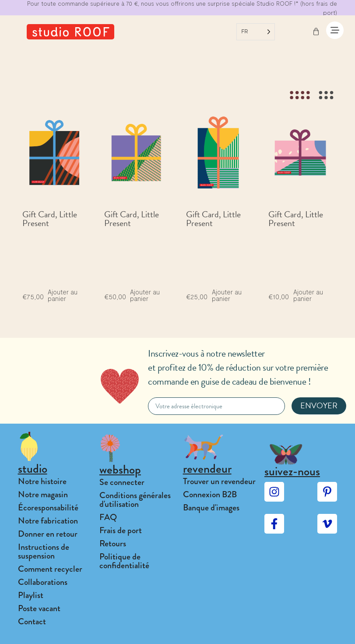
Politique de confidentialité (124, 561)
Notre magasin (43, 494)
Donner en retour (48, 534)
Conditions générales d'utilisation (135, 500)
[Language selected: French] (256, 32)
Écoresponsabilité (48, 508)
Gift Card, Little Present (50, 219)
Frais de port (121, 530)
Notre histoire (42, 481)
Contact (32, 621)
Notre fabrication (48, 521)
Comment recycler (50, 569)
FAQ (108, 517)
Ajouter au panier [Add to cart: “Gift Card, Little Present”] (63, 295)
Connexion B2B (210, 494)
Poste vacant (39, 608)
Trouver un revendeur (219, 481)
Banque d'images (211, 508)
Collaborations (43, 582)
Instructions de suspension (44, 551)
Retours (113, 543)
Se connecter (122, 482)
